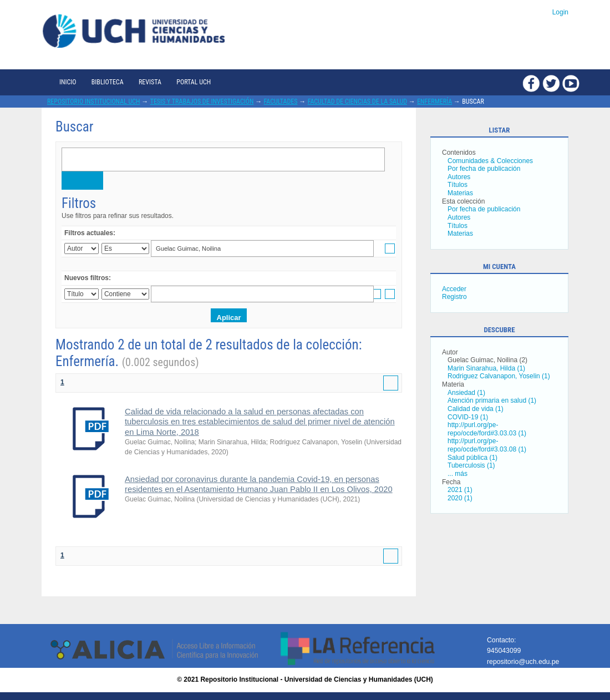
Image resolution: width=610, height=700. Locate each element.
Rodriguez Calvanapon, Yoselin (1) (499, 376)
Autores (459, 177)
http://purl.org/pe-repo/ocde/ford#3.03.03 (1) (487, 429)
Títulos (457, 185)
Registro (454, 297)
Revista (150, 82)
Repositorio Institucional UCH (94, 102)
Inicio (68, 82)
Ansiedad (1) (466, 393)
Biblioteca (108, 82)
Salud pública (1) (472, 458)
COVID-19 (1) (468, 417)
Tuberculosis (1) (471, 465)
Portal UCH (194, 82)
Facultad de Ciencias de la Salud (357, 102)
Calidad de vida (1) (476, 409)
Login (560, 12)
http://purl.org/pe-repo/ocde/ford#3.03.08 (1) (487, 445)
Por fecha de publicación (484, 169)
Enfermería (434, 102)
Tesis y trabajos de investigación (202, 102)
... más (457, 474)
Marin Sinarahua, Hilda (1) (486, 368)
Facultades (281, 102)
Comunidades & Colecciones (490, 161)
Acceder (454, 289)
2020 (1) (460, 498)
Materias (460, 193)
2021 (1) (460, 490)
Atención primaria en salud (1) (492, 400)
